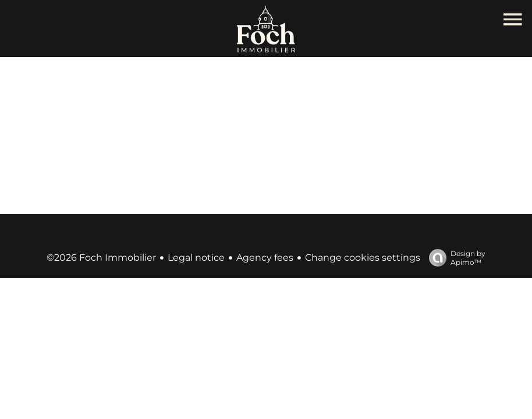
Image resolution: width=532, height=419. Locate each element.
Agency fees (265, 258)
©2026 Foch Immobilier (101, 258)
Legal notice (196, 258)
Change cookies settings (363, 258)
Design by (454, 258)
